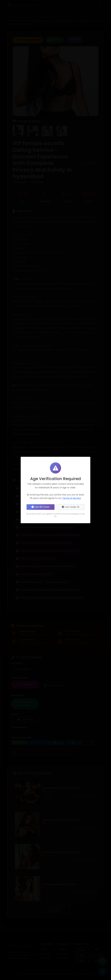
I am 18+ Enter (41, 507)
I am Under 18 (71, 507)
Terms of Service (72, 498)
